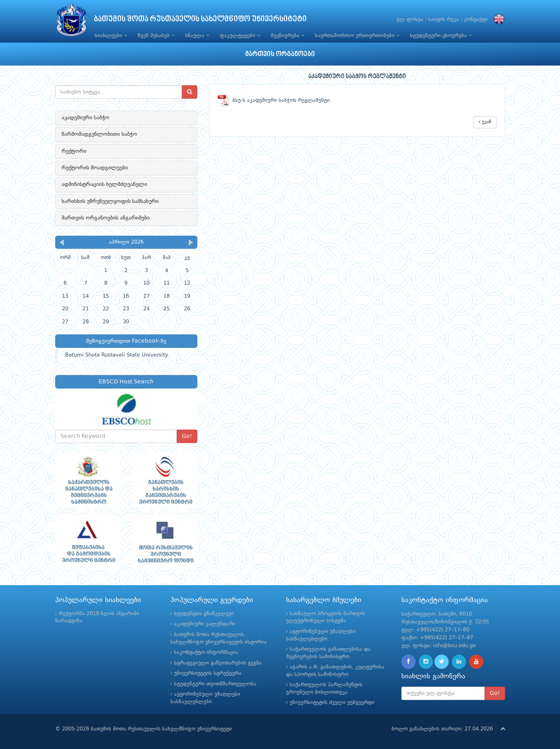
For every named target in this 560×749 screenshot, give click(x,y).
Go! (187, 436)
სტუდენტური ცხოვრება (441, 36)
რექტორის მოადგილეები (95, 168)
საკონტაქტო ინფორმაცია (206, 652)
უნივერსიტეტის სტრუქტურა (208, 673)
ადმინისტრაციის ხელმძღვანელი (104, 184)
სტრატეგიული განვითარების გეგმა (218, 663)
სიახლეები (111, 36)
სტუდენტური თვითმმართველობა (215, 684)
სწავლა (197, 36)
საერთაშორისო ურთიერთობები (357, 36)
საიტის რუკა (444, 20)
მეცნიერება (287, 36)
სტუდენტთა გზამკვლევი (204, 614)
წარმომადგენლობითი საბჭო (99, 134)
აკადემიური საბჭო (85, 118)
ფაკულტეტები (240, 36)
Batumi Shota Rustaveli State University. (117, 355)
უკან (485, 122)
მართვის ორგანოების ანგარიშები (106, 218)
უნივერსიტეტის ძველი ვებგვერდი (332, 703)
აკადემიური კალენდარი (205, 624)
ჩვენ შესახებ (156, 36)
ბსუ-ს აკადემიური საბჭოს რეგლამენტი (274, 100)
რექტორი (74, 151)
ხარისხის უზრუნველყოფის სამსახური (110, 201)
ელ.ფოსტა (410, 20)
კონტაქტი (476, 20)
